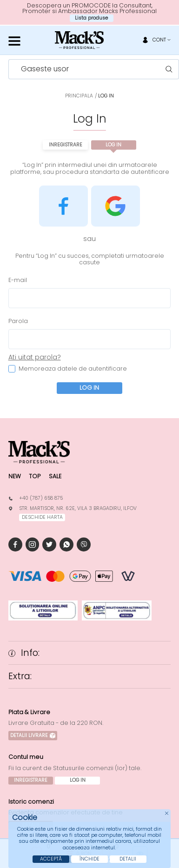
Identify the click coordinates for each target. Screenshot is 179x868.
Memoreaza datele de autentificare (68, 369)
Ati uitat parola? (35, 357)
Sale (55, 476)
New (15, 476)
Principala (79, 96)
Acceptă (51, 859)
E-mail (18, 280)
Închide (89, 859)
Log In (113, 145)
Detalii (128, 859)
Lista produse (91, 18)
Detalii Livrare (33, 735)
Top (35, 476)
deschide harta (42, 517)
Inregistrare (66, 145)
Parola (18, 321)
